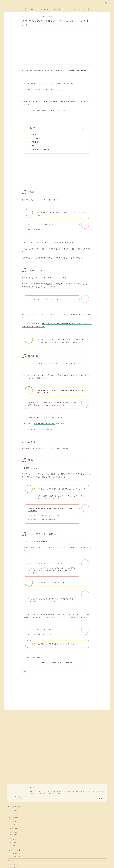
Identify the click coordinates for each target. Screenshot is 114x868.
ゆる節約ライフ (14, 844)
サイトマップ (44, 9)
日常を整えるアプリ (16, 792)
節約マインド (14, 847)
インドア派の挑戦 (13, 796)
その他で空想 (14, 814)
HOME (31, 9)
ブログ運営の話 (14, 789)
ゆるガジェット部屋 (14, 829)
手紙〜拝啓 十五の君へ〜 (44, 149)
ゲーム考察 (13, 822)
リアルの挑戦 (14, 803)
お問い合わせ (59, 9)
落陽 (36, 146)
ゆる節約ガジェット (16, 836)
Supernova (39, 138)
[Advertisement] (57, 173)
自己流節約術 (12, 840)
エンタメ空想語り (13, 807)
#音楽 (25, 674)
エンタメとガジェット (16, 833)
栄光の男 (38, 142)
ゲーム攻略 (13, 800)
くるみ (37, 134)
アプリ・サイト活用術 (14, 785)
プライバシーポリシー (78, 9)
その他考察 (13, 825)
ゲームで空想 (14, 811)
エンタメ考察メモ (48, 17)
